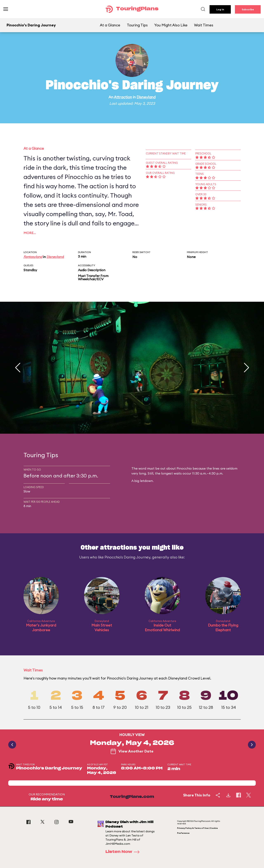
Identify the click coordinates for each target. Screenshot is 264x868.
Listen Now (124, 852)
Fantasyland (33, 257)
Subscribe (248, 9)
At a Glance (110, 25)
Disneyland (146, 97)
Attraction (123, 97)
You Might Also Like (171, 25)
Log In (220, 9)
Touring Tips (137, 25)
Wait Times (204, 25)
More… (30, 233)
